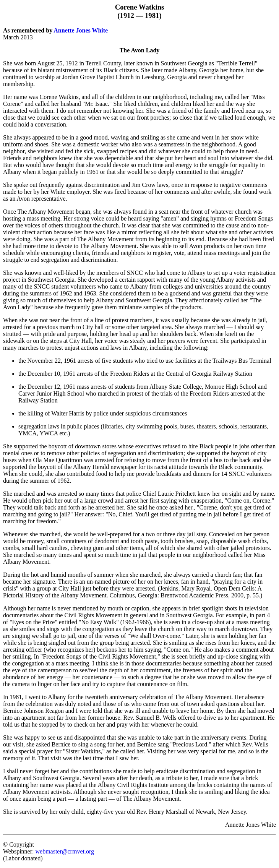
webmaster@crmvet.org (65, 851)
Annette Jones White (81, 30)
